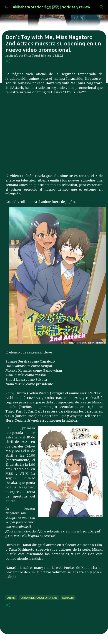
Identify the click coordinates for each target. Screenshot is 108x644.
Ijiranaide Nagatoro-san (39, 598)
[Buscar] (102, 7)
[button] (8, 61)
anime (11, 598)
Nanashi (68, 598)
